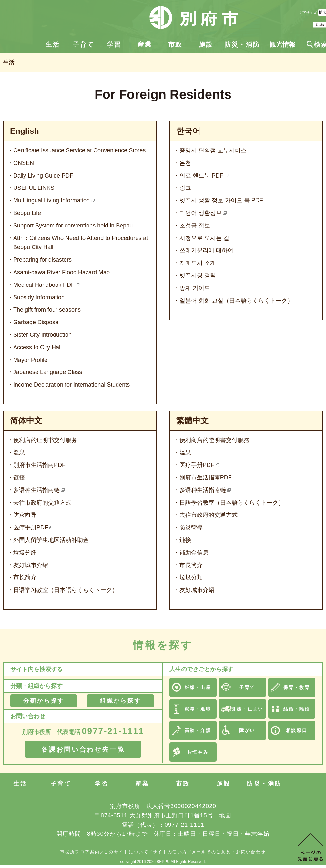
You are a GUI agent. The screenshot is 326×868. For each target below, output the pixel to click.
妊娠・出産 (198, 687)
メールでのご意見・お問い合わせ (229, 852)
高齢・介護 (198, 730)
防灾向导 (25, 515)
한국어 (188, 131)
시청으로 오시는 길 (204, 238)
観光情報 (282, 44)
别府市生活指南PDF (39, 465)
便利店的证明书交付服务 (45, 440)
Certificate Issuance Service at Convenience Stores (79, 150)
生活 (53, 44)
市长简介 (25, 577)
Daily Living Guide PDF (43, 176)
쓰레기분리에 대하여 (206, 250)
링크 (185, 188)
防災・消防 (242, 44)
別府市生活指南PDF (206, 477)
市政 (175, 44)
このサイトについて (126, 852)
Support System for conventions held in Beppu (73, 226)
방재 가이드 (195, 288)
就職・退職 (198, 709)
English (25, 131)
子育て (83, 44)
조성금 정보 (195, 226)
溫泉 (19, 452)
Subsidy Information (39, 297)
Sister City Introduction (42, 335)
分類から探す (44, 701)
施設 (206, 44)
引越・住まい (247, 709)
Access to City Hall (37, 347)
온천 (185, 163)
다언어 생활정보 (201, 213)
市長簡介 (191, 565)
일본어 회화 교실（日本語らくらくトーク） (236, 301)
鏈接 (185, 540)
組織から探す (120, 701)
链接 (19, 477)
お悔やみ (198, 752)
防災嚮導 (191, 527)
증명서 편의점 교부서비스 (213, 150)
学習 (114, 44)
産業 (145, 44)
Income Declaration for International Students (71, 385)
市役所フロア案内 (80, 852)
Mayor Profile (30, 360)
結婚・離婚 (297, 709)
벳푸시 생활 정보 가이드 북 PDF (221, 200)
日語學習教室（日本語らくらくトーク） (232, 503)
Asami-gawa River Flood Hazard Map (61, 272)
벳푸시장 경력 (198, 275)
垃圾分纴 (25, 553)
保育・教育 (297, 687)
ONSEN (24, 163)
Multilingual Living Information (51, 200)
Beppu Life (27, 213)
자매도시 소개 (198, 263)
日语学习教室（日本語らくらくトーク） (66, 590)
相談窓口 (297, 730)
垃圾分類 (191, 577)
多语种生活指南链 (36, 490)
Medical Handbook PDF (44, 285)
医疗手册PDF (31, 527)
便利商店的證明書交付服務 (214, 440)
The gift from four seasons (47, 310)
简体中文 (26, 421)
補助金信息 (194, 553)
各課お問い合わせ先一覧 (83, 749)
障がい (247, 730)
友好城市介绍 (31, 565)
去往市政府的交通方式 (42, 503)
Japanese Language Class (48, 372)
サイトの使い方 (170, 852)
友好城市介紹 (197, 590)
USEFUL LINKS (34, 188)
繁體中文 (192, 421)
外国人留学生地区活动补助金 (51, 540)
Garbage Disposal (36, 322)
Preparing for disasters (42, 260)
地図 (225, 815)
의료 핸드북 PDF (201, 176)
